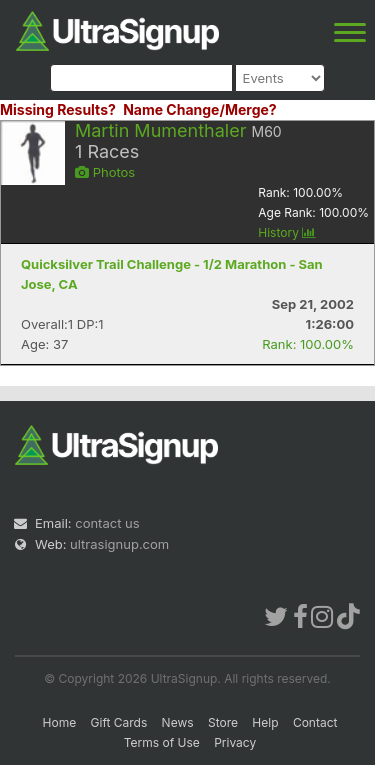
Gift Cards (119, 722)
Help (265, 722)
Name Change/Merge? (200, 109)
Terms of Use (162, 742)
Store (223, 722)
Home (60, 722)
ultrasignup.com (119, 544)
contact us (107, 523)
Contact (315, 722)
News (178, 722)
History (287, 232)
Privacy (235, 742)
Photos (105, 172)
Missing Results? (58, 109)
